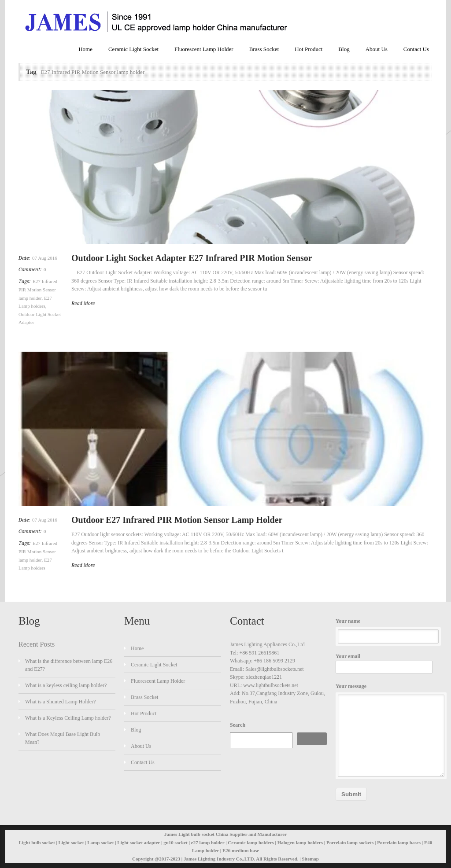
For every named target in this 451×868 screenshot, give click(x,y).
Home (85, 49)
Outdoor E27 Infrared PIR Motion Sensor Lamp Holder (177, 520)
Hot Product (309, 49)
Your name (384, 631)
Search (238, 725)
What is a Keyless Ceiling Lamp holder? (68, 718)
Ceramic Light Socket (133, 49)
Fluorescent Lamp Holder (204, 49)
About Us (377, 49)
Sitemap (310, 859)
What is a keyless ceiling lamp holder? (66, 685)
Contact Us (416, 49)
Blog (344, 49)
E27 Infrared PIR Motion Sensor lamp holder (38, 290)
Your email (384, 663)
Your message (384, 730)
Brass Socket (264, 49)
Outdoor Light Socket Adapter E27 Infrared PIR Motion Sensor (192, 258)
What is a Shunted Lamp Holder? (60, 702)
